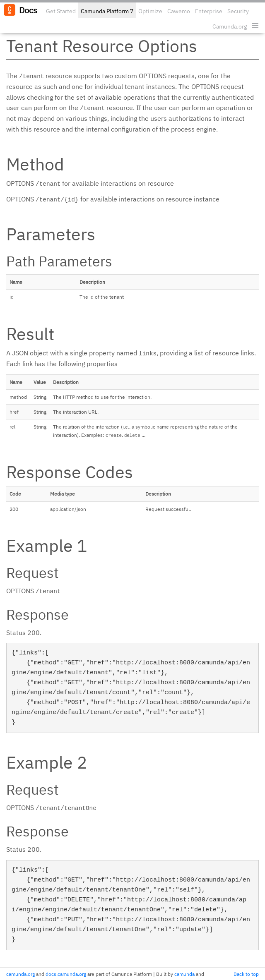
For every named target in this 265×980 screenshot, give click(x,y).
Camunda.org (230, 26)
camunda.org (20, 974)
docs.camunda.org (66, 974)
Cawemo (179, 11)
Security (238, 11)
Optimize (150, 11)
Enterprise (209, 11)
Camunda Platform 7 (107, 11)
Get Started (61, 11)
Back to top (246, 974)
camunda (184, 974)
